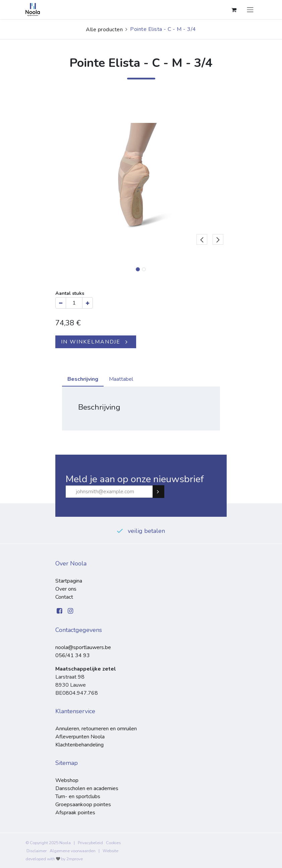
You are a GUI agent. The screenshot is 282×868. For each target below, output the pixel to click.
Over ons (66, 589)
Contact (64, 597)
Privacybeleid (90, 843)
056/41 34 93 (73, 655)
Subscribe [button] (161, 492)
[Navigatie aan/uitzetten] (250, 10)
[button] (202, 176)
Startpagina (69, 581)
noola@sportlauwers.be (83, 647)
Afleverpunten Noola (80, 737)
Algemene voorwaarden (73, 851)
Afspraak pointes (75, 813)
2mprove (75, 859)
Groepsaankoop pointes (83, 805)
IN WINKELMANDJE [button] (91, 342)
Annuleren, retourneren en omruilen (96, 729)
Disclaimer (37, 851)
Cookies (113, 843)
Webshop (67, 780)
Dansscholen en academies (87, 788)
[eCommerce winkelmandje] (234, 10)
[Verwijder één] (61, 303)
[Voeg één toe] (88, 303)
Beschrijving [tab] (83, 379)
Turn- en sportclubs (78, 796)
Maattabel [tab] (121, 379)
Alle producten (104, 30)
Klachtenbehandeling (79, 745)
